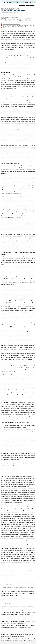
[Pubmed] (4, 589)
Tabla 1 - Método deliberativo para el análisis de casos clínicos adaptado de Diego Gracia (18, 23)
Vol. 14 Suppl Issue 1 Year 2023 (30, 3)
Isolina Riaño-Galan (5, 17)
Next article (32, 5)
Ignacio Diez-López (15, 17)
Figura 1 (4, 27)
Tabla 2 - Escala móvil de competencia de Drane (11, 24)
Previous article (22, 5)
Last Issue (27, 5)
